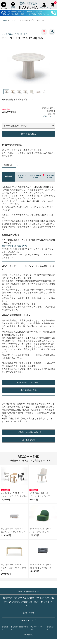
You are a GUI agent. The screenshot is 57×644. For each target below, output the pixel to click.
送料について (49, 116)
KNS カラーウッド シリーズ (36, 382)
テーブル (14, 20)
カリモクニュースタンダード (14, 34)
